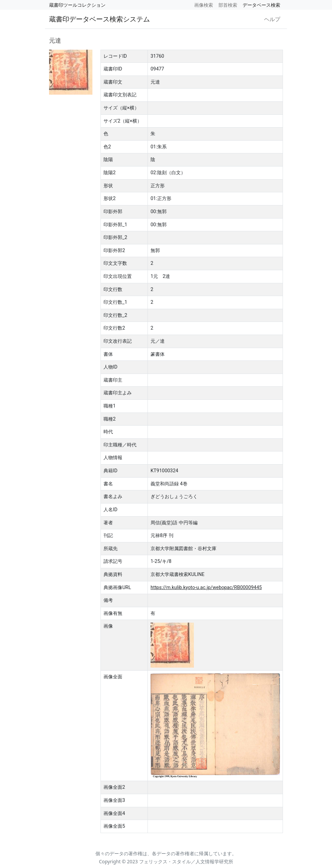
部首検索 (228, 5)
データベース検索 (261, 5)
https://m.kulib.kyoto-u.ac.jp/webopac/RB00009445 (206, 588)
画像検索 (204, 5)
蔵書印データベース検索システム (99, 19)
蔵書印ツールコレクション (77, 5)
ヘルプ (272, 19)
